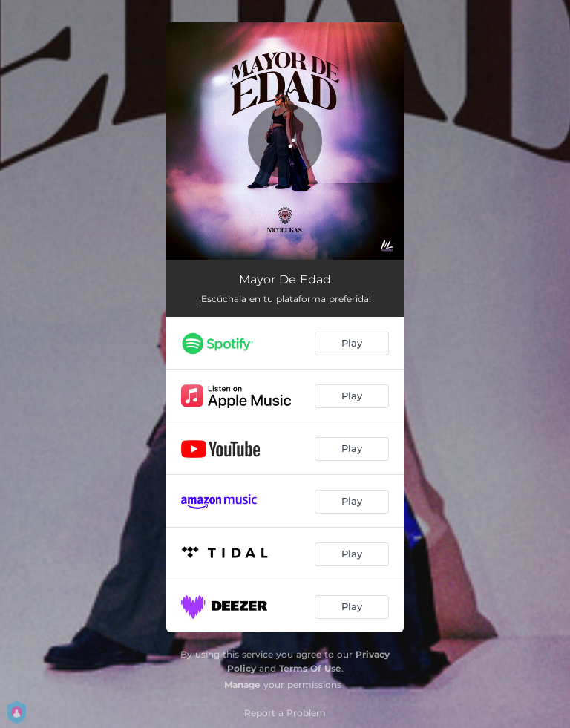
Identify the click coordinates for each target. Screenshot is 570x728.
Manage (242, 685)
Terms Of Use (310, 668)
